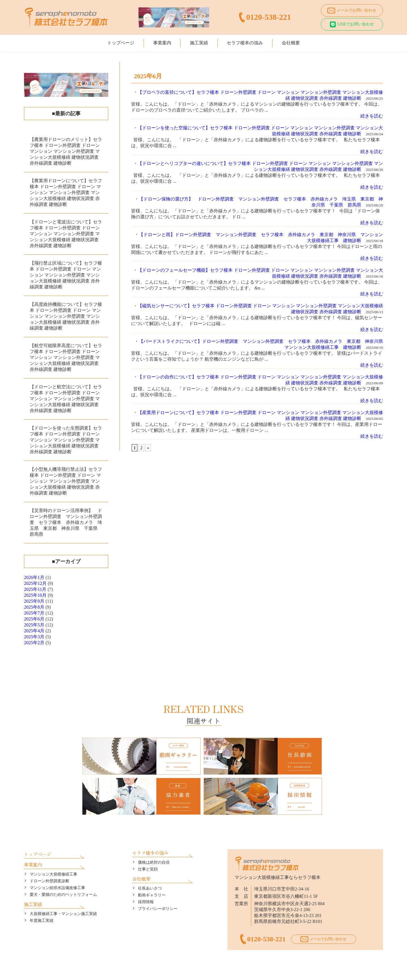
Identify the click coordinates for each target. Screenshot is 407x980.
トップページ (112, 42)
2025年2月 (34, 643)
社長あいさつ (150, 875)
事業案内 (158, 42)
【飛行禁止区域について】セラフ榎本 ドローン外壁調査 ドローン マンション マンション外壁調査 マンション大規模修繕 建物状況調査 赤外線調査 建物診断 (66, 275)
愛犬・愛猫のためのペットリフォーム (63, 882)
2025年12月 (35, 583)
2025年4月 (34, 631)
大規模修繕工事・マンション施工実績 (63, 901)
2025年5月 (34, 625)
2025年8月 (34, 607)
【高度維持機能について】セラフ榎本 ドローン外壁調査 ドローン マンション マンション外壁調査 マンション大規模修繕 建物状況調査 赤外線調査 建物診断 (66, 316)
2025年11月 (35, 589)
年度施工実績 (42, 908)
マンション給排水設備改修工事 (57, 875)
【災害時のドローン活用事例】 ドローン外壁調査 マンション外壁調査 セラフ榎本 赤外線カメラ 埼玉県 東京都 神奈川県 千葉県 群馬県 (66, 522)
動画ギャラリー (152, 882)
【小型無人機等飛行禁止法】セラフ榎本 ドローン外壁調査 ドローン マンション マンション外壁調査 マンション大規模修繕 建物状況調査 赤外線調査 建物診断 (66, 481)
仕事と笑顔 (148, 856)
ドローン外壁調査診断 (49, 868)
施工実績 (199, 42)
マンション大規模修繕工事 (53, 861)
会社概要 (299, 42)
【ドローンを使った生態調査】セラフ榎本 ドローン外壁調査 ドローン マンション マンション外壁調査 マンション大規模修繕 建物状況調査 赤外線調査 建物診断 (66, 440)
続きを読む (372, 116)
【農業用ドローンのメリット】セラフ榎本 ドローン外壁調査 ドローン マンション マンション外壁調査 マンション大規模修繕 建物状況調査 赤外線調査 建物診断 (66, 151)
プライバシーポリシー (158, 896)
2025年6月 (34, 619)
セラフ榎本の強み (249, 42)
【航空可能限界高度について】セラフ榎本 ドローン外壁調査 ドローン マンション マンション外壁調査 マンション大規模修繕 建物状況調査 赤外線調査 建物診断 (66, 357)
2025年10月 (35, 595)
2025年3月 (34, 637)
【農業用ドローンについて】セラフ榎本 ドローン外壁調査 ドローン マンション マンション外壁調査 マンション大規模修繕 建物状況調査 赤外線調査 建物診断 (66, 192)
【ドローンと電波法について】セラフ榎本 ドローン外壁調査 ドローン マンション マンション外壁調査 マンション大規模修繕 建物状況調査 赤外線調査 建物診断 (66, 234)
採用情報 (146, 889)
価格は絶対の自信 (154, 849)
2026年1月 (34, 577)
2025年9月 (34, 601)
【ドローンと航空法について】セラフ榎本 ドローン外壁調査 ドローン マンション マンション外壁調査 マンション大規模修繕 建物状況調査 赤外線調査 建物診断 (66, 399)
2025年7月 (34, 613)
